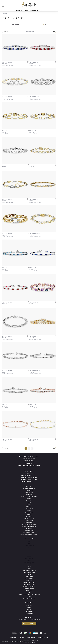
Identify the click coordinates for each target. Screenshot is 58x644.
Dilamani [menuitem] (29, 557)
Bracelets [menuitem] (29, 507)
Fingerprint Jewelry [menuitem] (29, 563)
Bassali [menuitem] (29, 551)
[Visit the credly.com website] (41, 633)
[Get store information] (29, 467)
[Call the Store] (29, 464)
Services (29, 609)
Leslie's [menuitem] (29, 569)
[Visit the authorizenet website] (21, 633)
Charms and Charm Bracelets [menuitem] (29, 497)
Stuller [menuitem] (29, 597)
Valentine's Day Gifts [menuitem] (29, 599)
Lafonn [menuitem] (29, 567)
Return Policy (29, 613)
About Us (29, 605)
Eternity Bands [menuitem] (29, 521)
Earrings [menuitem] (29, 499)
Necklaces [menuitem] (29, 501)
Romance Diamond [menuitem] (29, 589)
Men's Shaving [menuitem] (29, 577)
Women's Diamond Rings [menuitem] (29, 524)
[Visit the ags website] (15, 633)
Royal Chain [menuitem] (29, 591)
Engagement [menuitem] (29, 491)
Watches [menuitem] (29, 515)
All (32, 448)
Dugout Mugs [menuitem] (29, 559)
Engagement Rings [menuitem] (29, 522)
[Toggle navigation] (3, 7)
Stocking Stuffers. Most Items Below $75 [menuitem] (29, 595)
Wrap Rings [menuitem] (29, 528)
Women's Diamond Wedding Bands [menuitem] (29, 534)
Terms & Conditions (31, 638)
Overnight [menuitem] (29, 581)
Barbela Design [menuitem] (29, 549)
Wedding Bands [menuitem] (29, 493)
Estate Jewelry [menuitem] (29, 509)
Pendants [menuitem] (29, 495)
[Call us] (29, 465)
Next (54, 32)
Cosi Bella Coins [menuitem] (29, 555)
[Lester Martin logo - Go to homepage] (29, 4)
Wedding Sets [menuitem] (29, 530)
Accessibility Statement (42, 638)
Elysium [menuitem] (29, 561)
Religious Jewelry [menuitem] (29, 519)
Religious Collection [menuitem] (29, 583)
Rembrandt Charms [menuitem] (29, 585)
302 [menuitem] (29, 541)
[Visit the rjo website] (45, 633)
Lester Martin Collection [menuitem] (29, 571)
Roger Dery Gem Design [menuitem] (29, 587)
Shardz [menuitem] (29, 593)
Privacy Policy (29, 611)
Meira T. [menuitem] (29, 575)
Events (29, 607)
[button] (19, 10)
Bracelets (5, 14)
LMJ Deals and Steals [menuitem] (29, 489)
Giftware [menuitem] (29, 511)
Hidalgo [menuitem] (29, 565)
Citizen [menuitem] (29, 553)
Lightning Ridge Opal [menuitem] (29, 573)
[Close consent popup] (31, 641)
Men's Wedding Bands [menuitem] (29, 532)
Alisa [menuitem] (29, 543)
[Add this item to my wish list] (27, 62)
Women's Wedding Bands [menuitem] (29, 526)
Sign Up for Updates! (29, 623)
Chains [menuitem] (29, 503)
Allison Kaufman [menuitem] (29, 545)
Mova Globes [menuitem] (29, 579)
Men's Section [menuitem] (29, 513)
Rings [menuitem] (29, 505)
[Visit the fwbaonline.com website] (25, 633)
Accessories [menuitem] (29, 517)
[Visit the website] (30, 633)
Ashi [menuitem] (29, 547)
